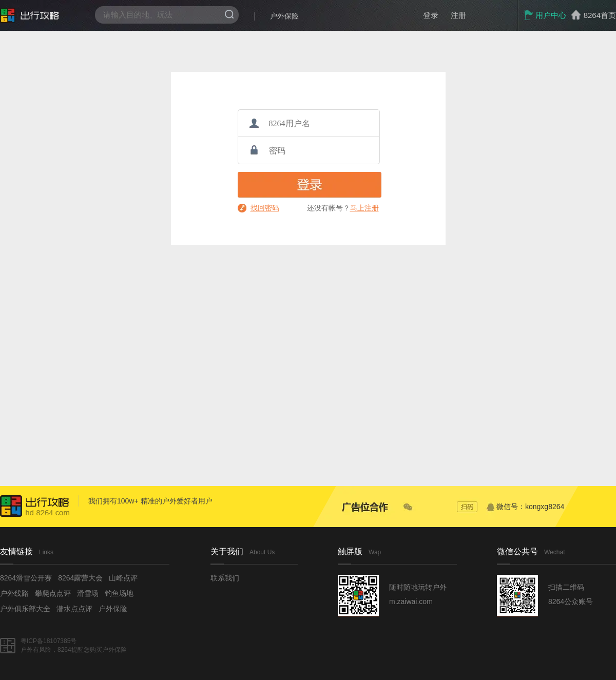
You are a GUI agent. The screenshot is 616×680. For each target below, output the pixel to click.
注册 (458, 15)
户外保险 (284, 16)
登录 (431, 15)
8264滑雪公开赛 (26, 578)
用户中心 (545, 15)
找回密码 (265, 208)
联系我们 (225, 578)
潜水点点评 (74, 609)
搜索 (229, 14)
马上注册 (364, 208)
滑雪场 (88, 593)
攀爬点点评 (53, 593)
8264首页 (600, 15)
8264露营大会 (80, 578)
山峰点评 (123, 578)
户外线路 (14, 593)
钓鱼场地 (119, 593)
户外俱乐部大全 (25, 609)
